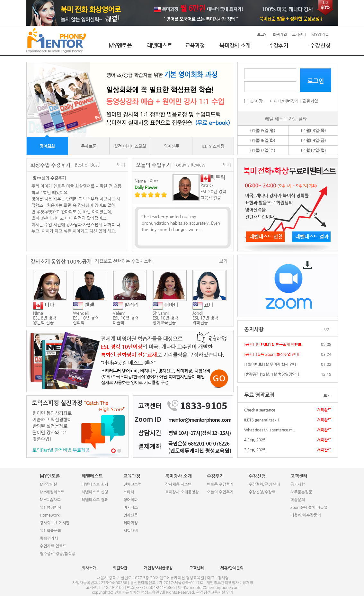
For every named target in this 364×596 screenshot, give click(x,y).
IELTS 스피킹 (213, 146)
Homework (50, 515)
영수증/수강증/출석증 (58, 554)
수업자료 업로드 (53, 546)
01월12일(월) (314, 150)
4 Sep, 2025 (255, 440)
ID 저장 (253, 101)
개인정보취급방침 (158, 568)
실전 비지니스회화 (130, 146)
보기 (121, 165)
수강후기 (279, 45)
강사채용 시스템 (178, 484)
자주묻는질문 (301, 492)
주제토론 (89, 146)
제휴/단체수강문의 (306, 515)
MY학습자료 (50, 500)
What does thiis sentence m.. (270, 430)
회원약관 (120, 568)
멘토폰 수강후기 (220, 484)
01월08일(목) (314, 130)
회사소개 (89, 568)
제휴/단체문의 (232, 568)
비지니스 (131, 508)
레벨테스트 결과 (95, 500)
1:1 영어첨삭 (51, 508)
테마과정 (131, 523)
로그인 (262, 34)
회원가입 (280, 34)
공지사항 (298, 484)
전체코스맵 (132, 484)
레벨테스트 (160, 45)
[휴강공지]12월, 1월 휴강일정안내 (272, 374)
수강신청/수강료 (262, 492)
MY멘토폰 (120, 45)
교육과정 (195, 45)
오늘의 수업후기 (220, 492)
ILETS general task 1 (262, 420)
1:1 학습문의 (51, 531)
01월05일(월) (263, 130)
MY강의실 (320, 34)
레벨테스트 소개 (95, 484)
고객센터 (299, 34)
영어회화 (47, 146)
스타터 (129, 492)
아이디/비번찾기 (284, 101)
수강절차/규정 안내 (264, 484)
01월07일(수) (263, 150)
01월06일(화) (263, 140)
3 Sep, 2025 (255, 450)
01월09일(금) (314, 140)
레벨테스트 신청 (95, 492)
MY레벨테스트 (52, 492)
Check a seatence (260, 410)
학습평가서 (49, 538)
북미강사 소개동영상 (182, 492)
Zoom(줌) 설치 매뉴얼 (309, 508)
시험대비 (131, 531)
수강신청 (320, 45)
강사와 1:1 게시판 (55, 523)
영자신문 (172, 146)
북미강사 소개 (235, 45)
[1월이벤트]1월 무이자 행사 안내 (270, 364)
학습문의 (298, 500)
